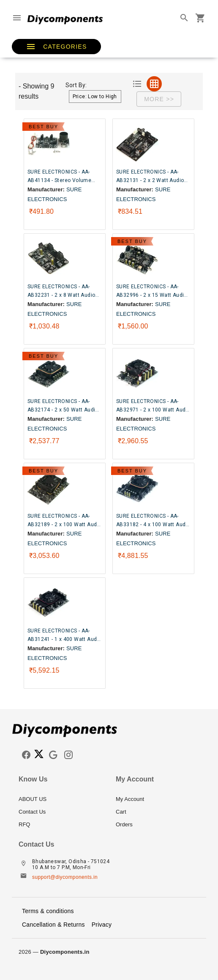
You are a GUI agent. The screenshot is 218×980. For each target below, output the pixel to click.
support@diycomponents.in (65, 877)
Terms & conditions (48, 911)
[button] (56, 47)
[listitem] (60, 799)
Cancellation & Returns (53, 925)
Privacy (102, 925)
